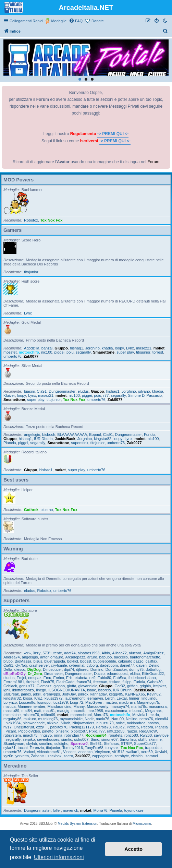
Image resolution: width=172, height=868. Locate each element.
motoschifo (29, 352)
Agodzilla (32, 348)
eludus (83, 391)
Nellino (132, 719)
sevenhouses (48, 739)
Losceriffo (27, 702)
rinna (58, 735)
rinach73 (30, 735)
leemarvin (95, 698)
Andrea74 (12, 657)
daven (142, 665)
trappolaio (153, 748)
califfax (151, 661)
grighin (145, 686)
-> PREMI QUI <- (113, 134)
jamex (26, 694)
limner (134, 698)
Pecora (147, 727)
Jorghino (93, 348)
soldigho (62, 744)
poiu (70, 352)
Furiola (150, 435)
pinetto (48, 731)
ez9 (93, 678)
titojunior (31, 272)
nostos (153, 723)
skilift (142, 739)
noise (120, 723)
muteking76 (48, 719)
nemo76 (146, 719)
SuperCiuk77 (145, 744)
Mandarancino (59, 706)
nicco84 (162, 719)
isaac (91, 690)
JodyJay (69, 694)
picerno (47, 510)
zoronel (152, 756)
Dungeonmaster (62, 391)
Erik (69, 678)
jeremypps (51, 694)
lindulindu (149, 698)
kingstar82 (103, 439)
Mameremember (32, 706)
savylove (161, 735)
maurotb (78, 711)
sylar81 (9, 748)
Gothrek (31, 510)
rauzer (132, 731)
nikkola (53, 723)
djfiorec (82, 669)
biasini (29, 391)
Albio (106, 653)
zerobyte (122, 756)
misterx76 (31, 715)
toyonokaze (134, 810)
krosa (28, 698)
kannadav (99, 694)
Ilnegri (41, 690)
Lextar (122, 698)
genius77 (27, 686)
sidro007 (81, 739)
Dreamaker (53, 674)
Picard (11, 731)
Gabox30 (155, 682)
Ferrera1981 (14, 682)
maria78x (139, 706)
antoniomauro (52, 657)
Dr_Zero (35, 674)
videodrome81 (49, 752)
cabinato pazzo (131, 661)
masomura (158, 706)
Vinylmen (102, 752)
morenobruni (81, 715)
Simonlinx (128, 739)
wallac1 (133, 752)
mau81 (49, 711)
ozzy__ (42, 727)
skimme (155, 739)
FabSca (120, 678)
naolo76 (103, 719)
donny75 (136, 669)
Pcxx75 (133, 727)
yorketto (22, 756)
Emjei (22, 678)
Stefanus (111, 744)
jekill (37, 694)
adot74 (70, 653)
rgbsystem (12, 735)
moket (159, 348)
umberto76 (13, 356)
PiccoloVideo (29, 731)
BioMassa (23, 661)
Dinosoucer (52, 669)
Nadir (89, 719)
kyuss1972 (54, 698)
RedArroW (148, 731)
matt (38, 711)
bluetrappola (55, 661)
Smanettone (104, 352)
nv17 (8, 727)
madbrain (127, 702)
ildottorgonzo (23, 690)
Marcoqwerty (97, 706)
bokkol (73, 661)
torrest (158, 352)
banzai (47, 348)
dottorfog (153, 669)
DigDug (34, 669)
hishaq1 (77, 348)
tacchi (23, 748)
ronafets (115, 735)
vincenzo (85, 752)
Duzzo (99, 674)
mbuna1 (136, 711)
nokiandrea (136, 723)
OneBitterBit (24, 727)
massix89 (11, 711)
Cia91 (42, 391)
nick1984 (13, 723)
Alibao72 (119, 653)
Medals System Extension (78, 824)
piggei (59, 352)
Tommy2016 (73, 748)
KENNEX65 (135, 694)
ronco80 (131, 735)
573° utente (52, 653)
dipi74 (69, 669)
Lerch (110, 698)
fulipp (127, 682)
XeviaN (161, 752)
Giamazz (44, 686)
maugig (63, 711)
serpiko (29, 739)
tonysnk (112, 748)
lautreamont (75, 698)
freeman (100, 682)
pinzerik (62, 731)
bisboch (49, 435)
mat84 (27, 711)
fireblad (33, 682)
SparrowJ (79, 744)
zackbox (54, 756)
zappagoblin (102, 756)
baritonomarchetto (145, 657)
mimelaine (12, 715)
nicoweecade (34, 723)
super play (125, 352)
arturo (92, 657)
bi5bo (8, 661)
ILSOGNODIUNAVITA (67, 690)
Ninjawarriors (83, 723)
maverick (71, 810)
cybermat (77, 665)
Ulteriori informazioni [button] (59, 857)
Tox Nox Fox (51, 220)
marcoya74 (120, 706)
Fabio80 (105, 678)
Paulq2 (119, 727)
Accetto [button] (133, 849)
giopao (59, 686)
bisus (38, 661)
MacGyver (94, 702)
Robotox (31, 220)
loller (57, 810)
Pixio (93, 731)
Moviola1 (140, 715)
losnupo (44, 702)
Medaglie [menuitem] (59, 21)
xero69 (147, 752)
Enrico (59, 678)
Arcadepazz (75, 657)
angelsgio (32, 435)
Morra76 (101, 715)
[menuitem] (76, 21)
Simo (95, 739)
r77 (106, 395)
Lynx (28, 313)
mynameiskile (71, 719)
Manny (79, 706)
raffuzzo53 (116, 731)
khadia (107, 348)
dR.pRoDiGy (15, 674)
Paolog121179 (82, 727)
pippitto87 (79, 731)
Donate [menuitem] (97, 21)
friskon (115, 682)
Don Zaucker (116, 669)
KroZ (38, 698)
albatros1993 (89, 653)
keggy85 (116, 694)
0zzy (37, 653)
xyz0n (8, 756)
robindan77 (74, 735)
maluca (9, 706)
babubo (106, 657)
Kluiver (9, 395)
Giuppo (61, 348)
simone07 (110, 739)
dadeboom (109, 665)
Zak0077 (31, 356)
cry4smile (59, 665)
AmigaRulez (153, 653)
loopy (120, 348)
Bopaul (95, 435)
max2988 (95, 711)
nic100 (47, 352)
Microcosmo (142, 824)
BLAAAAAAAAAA (72, 435)
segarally (83, 352)
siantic (67, 739)
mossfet (10, 352)
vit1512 (118, 752)
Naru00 (118, 719)
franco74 (84, 682)
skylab (32, 744)
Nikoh (65, 723)
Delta (8, 669)
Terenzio (37, 748)
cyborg (92, 665)
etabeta (81, 678)
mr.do (154, 715)
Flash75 (47, 682)
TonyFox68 (94, 748)
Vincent (69, 752)
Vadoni (29, 752)
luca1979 (60, 702)
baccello (121, 657)
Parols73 (103, 727)
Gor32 (120, 686)
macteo (111, 702)
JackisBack (65, 439)
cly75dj (21, 665)
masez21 (144, 348)
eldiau (135, 674)
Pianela (10, 443)
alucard (135, 653)
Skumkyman (14, 744)
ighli (7, 690)
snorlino (46, 744)
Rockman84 (96, 735)
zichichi (137, 756)
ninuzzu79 (105, 723)
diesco (20, 669)
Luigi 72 (77, 702)
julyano (144, 391)
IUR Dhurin (43, 439)
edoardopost (117, 674)
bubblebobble (105, 661)
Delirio (154, 665)
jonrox (83, 694)
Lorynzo (10, 702)
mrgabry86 (13, 719)
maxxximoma (116, 711)
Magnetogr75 (148, 702)
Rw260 (146, 735)
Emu (47, 678)
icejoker (160, 686)
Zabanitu (38, 756)
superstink (80, 443)
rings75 (46, 735)
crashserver (39, 665)
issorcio (104, 690)
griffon (132, 686)
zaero (69, 756)
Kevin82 (154, 694)
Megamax (153, 711)
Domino (97, 669)
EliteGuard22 (153, 674)
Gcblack (10, 686)
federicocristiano (142, 678)
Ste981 (96, 744)
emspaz (35, 678)
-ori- (27, 653)
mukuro (30, 719)
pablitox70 (59, 727)
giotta (71, 686)
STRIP (126, 744)
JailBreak (11, 694)
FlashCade (65, 682)
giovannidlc (88, 686)
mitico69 (48, 715)
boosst (86, 661)
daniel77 (127, 665)
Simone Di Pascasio (145, 395)
